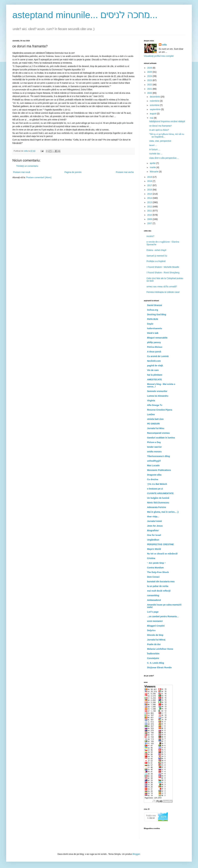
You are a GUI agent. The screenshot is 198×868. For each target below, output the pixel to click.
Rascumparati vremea (158, 433)
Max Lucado (153, 465)
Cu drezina (153, 479)
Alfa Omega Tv (155, 405)
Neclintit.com (154, 361)
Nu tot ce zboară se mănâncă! (162, 554)
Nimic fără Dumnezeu (158, 503)
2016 (150, 190)
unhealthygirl (154, 461)
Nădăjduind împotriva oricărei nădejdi (167, 121)
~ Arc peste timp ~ (156, 563)
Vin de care (153, 370)
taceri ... (153, 145)
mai (152, 118)
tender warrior (154, 447)
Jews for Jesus (155, 526)
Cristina (151, 558)
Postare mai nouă (22, 172)
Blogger (136, 854)
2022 (150, 85)
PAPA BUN (153, 319)
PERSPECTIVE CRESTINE (160, 544)
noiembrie (155, 101)
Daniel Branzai (155, 305)
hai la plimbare (155, 375)
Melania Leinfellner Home (160, 649)
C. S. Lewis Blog (156, 663)
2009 (150, 219)
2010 (150, 215)
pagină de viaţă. (155, 366)
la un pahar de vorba (158, 586)
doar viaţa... (153, 517)
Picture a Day (154, 442)
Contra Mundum (155, 568)
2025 (150, 72)
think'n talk (153, 333)
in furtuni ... (155, 149)
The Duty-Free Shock (158, 572)
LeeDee (151, 414)
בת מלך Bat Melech (157, 484)
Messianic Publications (159, 470)
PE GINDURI (153, 424)
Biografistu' (153, 530)
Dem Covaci (153, 577)
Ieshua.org (153, 310)
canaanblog (153, 595)
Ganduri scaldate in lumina (161, 438)
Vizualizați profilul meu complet (159, 56)
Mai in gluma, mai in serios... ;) (163, 512)
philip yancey (154, 342)
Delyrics (151, 630)
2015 (150, 194)
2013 (150, 202)
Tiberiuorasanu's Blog (158, 456)
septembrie (155, 109)
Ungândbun (153, 540)
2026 (150, 68)
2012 (150, 207)
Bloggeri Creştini (156, 626)
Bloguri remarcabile (157, 338)
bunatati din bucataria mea (161, 582)
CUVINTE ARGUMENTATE (160, 493)
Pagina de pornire (73, 172)
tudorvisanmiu (155, 328)
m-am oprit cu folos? (159, 130)
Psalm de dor (154, 644)
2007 (150, 223)
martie (153, 167)
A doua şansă (154, 352)
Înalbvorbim (153, 654)
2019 (150, 177)
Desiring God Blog (157, 314)
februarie (154, 172)
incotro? (151, 236)
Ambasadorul (154, 600)
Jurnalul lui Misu (156, 428)
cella (164, 45)
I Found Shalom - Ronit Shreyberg (163, 273)
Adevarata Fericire (157, 507)
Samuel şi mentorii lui (157, 256)
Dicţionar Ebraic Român (159, 668)
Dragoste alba (154, 475)
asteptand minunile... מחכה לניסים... (85, 15)
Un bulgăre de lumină (158, 498)
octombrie (155, 105)
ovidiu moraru (154, 452)
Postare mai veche (125, 172)
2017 (150, 185)
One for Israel (154, 535)
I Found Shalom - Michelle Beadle (163, 267)
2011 (150, 211)
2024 (150, 76)
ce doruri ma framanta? (160, 126)
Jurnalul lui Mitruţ (156, 640)
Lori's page (153, 612)
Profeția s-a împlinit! (156, 261)
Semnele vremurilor (157, 391)
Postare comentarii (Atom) (39, 177)
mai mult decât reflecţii (159, 591)
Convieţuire (153, 658)
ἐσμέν (150, 324)
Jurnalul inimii (154, 521)
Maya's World (154, 549)
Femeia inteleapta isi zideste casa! (163, 292)
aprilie (153, 163)
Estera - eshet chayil (156, 250)
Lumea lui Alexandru (158, 396)
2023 (150, 80)
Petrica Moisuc (155, 347)
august (153, 114)
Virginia (151, 401)
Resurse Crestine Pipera (160, 410)
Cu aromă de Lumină (158, 356)
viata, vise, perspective (160, 141)
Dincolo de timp (155, 635)
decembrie (155, 97)
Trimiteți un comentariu (27, 166)
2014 (150, 198)
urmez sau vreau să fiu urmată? (162, 286)
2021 (150, 89)
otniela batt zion (155, 419)
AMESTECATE (154, 379)
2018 (150, 181)
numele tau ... (156, 154)
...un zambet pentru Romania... (163, 616)
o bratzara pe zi (155, 489)
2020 (150, 93)
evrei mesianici (155, 621)
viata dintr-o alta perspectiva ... (164, 158)
